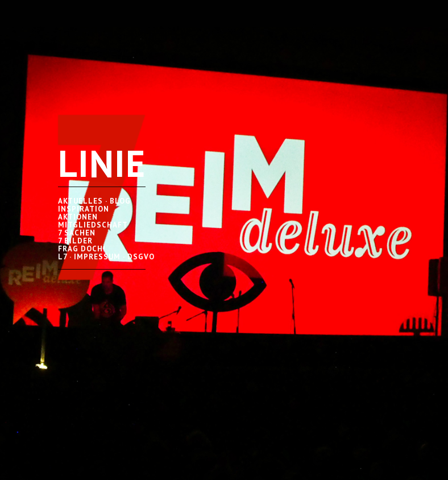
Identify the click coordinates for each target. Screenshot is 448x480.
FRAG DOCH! (82, 249)
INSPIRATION (84, 209)
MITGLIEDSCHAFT (93, 225)
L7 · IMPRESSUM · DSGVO (106, 257)
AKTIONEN (78, 217)
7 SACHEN (77, 233)
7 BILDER (75, 241)
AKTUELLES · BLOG (94, 201)
